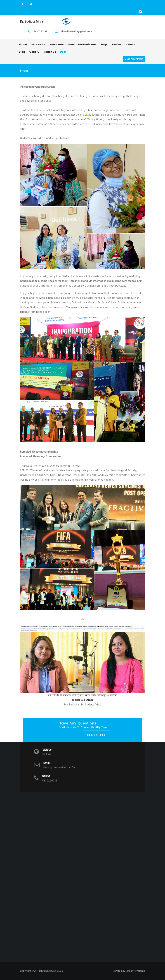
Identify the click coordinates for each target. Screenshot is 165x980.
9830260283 (40, 31)
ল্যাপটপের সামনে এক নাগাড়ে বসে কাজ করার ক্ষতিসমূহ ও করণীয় (82, 695)
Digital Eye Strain (83, 700)
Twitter (30, 4)
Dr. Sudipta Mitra (32, 21)
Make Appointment (134, 59)
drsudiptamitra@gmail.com (77, 31)
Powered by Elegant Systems (128, 971)
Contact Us (97, 735)
